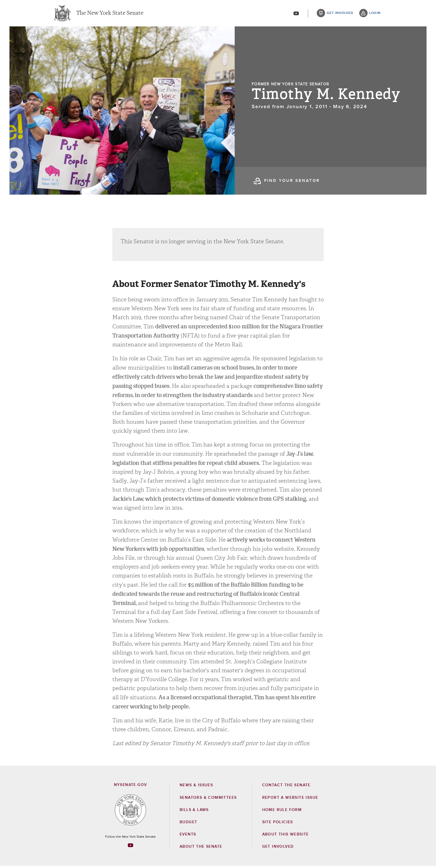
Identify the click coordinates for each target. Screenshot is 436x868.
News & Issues (196, 787)
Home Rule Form (282, 812)
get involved (340, 14)
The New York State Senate (110, 14)
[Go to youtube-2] (296, 14)
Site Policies (278, 824)
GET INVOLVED (278, 849)
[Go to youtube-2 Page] (130, 847)
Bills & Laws (194, 812)
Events (188, 836)
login (375, 14)
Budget (188, 824)
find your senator (292, 183)
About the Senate (201, 849)
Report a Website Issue (290, 800)
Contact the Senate (286, 787)
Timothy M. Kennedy (326, 97)
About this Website (286, 836)
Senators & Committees (208, 800)
